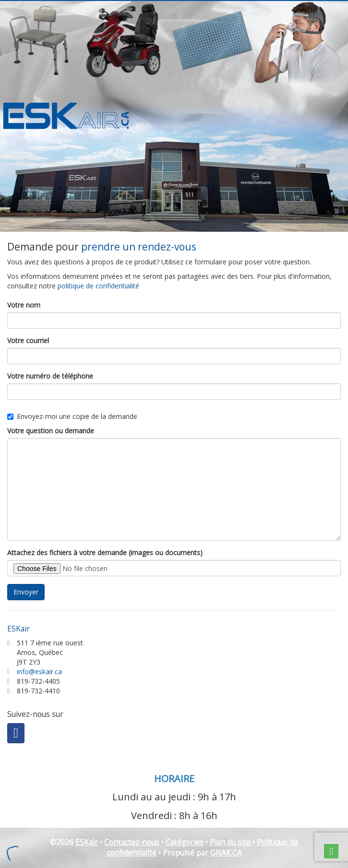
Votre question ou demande (51, 431)
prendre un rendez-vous (139, 247)
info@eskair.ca (39, 672)
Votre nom (24, 305)
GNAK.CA (226, 853)
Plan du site (230, 842)
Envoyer (26, 592)
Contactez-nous (132, 842)
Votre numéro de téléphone (50, 376)
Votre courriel (28, 340)
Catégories (185, 842)
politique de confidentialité (98, 286)
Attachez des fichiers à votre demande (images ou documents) (105, 553)
